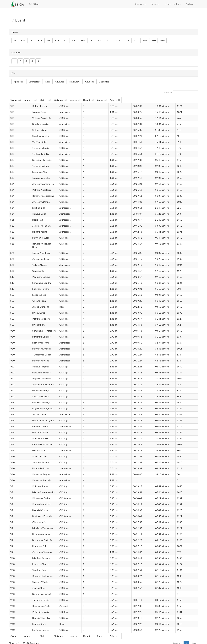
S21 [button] (66, 41)
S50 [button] (83, 41)
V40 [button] (145, 41)
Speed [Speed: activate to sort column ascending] (158, 100)
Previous (177, 640)
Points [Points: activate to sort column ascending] (183, 100)
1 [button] (14, 61)
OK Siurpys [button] (75, 82)
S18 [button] (57, 41)
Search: (181, 93)
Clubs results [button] (173, 4)
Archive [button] (191, 4)
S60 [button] (91, 41)
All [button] (15, 41)
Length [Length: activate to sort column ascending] (118, 100)
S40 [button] (74, 41)
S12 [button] (31, 41)
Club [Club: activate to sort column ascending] (72, 100)
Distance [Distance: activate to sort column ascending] (96, 100)
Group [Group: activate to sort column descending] (14, 100)
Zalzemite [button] (104, 82)
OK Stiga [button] (90, 82)
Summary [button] (140, 4)
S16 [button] (49, 41)
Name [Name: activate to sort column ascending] (33, 100)
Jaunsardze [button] (35, 82)
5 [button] (38, 61)
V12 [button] (109, 41)
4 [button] (32, 61)
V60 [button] (162, 41)
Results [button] (156, 4)
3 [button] (26, 61)
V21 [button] (136, 41)
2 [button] (20, 61)
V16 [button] (127, 41)
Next (193, 640)
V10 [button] (100, 41)
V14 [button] (118, 41)
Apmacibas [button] (19, 82)
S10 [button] (23, 41)
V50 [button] (153, 41)
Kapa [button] (48, 82)
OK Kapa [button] (60, 82)
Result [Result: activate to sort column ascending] (139, 100)
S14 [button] (40, 41)
